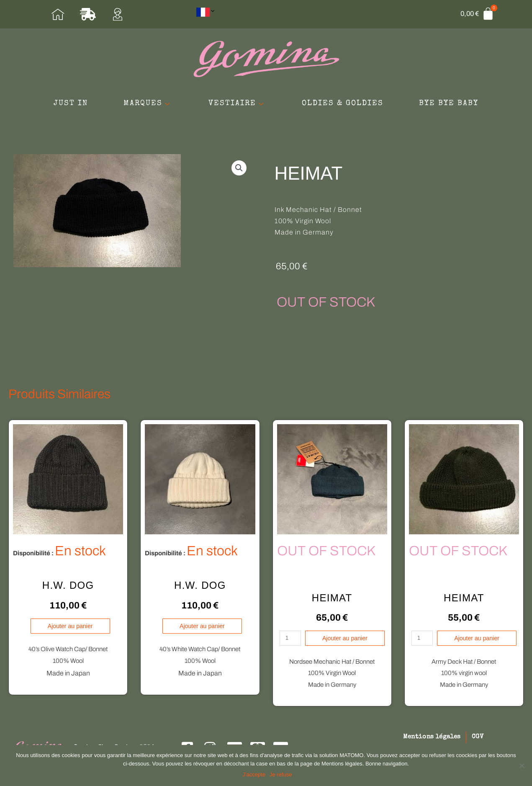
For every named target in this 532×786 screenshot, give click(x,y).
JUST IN (97, 99)
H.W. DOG (68, 589)
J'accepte (255, 775)
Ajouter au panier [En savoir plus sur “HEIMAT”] (345, 643)
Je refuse (281, 775)
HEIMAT (332, 602)
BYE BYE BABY (266, 116)
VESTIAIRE (292, 99)
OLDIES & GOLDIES (412, 99)
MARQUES (189, 99)
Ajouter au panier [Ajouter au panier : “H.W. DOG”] (70, 630)
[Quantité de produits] (289, 643)
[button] (239, 172)
